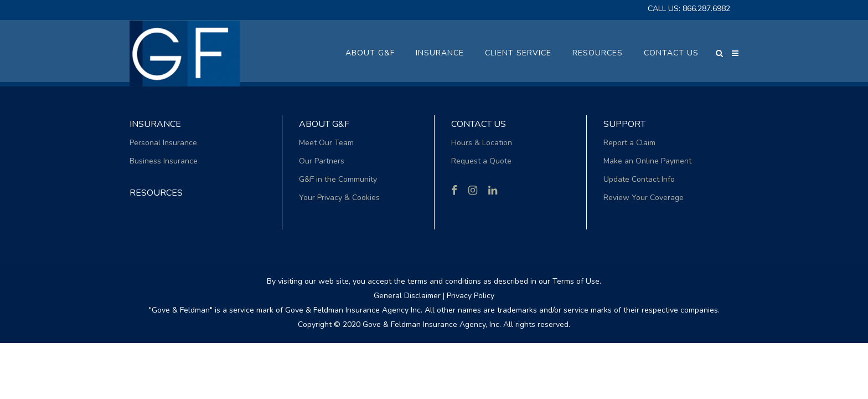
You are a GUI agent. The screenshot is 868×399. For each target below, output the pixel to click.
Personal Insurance (163, 143)
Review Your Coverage (644, 198)
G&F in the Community (338, 179)
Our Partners (322, 161)
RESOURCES (156, 193)
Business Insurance (164, 161)
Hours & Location (482, 143)
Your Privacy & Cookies (339, 198)
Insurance (155, 124)
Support (624, 124)
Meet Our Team (326, 143)
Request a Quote (481, 161)
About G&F (324, 124)
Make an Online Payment (647, 161)
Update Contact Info (639, 179)
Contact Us (479, 124)
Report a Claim (629, 143)
